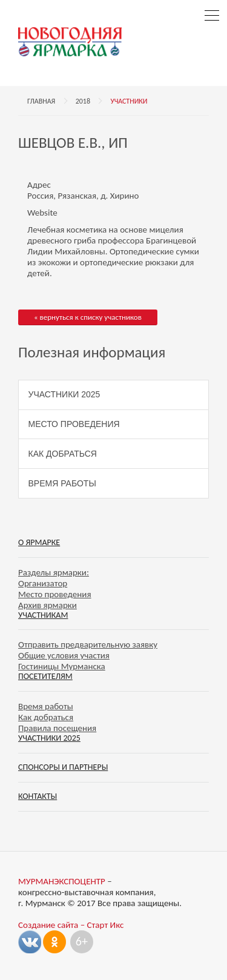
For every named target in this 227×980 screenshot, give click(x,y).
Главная (41, 101)
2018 (83, 101)
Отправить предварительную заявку (88, 644)
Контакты (38, 796)
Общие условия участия (64, 655)
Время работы (62, 483)
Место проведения (74, 424)
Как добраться (63, 454)
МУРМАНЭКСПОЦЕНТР (62, 881)
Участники (129, 101)
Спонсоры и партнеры (63, 767)
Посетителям (45, 676)
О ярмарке (39, 542)
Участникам (43, 615)
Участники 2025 (64, 394)
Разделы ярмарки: (54, 572)
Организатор (43, 583)
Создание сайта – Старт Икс (71, 925)
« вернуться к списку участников (88, 317)
